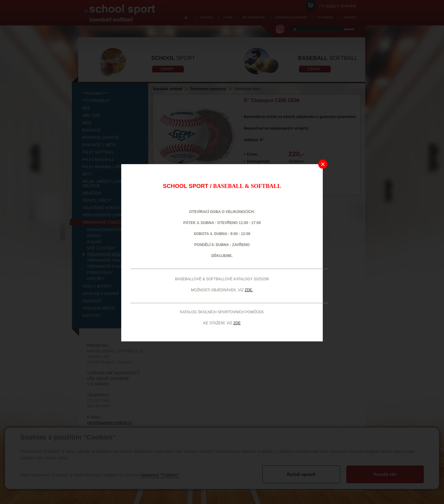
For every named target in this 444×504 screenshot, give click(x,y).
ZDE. (249, 290)
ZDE (237, 323)
